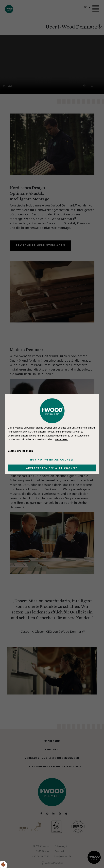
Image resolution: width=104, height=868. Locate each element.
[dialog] (52, 434)
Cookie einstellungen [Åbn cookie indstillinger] (20, 451)
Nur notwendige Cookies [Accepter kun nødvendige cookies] (52, 459)
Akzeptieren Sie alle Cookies (52, 468)
